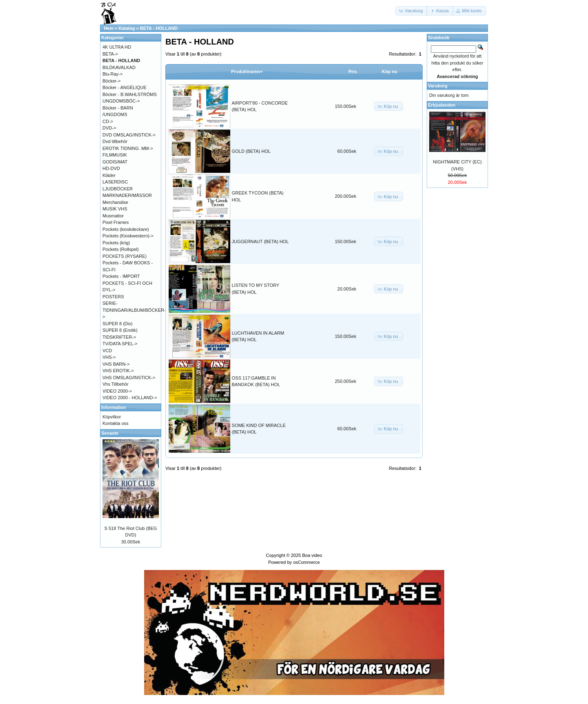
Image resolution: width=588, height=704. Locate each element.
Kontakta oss (116, 423)
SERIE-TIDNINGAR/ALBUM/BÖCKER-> (134, 310)
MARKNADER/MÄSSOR (127, 195)
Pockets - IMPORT (121, 276)
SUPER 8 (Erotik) (120, 330)
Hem (109, 28)
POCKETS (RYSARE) (125, 256)
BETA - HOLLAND (159, 28)
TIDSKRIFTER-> (119, 337)
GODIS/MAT (115, 162)
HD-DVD (111, 168)
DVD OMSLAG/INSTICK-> (129, 135)
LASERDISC (115, 182)
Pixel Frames (116, 222)
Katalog (127, 28)
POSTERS (113, 297)
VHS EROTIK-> (118, 371)
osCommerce (306, 562)
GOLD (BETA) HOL (251, 151)
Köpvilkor (112, 417)
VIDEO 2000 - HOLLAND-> (130, 398)
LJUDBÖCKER (118, 189)
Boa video (312, 555)
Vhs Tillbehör (116, 384)
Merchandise (115, 202)
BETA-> (110, 54)
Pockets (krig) (116, 243)
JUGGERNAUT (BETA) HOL (261, 241)
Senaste (110, 433)
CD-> (108, 121)
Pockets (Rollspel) (121, 249)
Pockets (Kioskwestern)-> (128, 236)
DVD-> (109, 128)
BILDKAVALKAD (119, 67)
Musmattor (113, 216)
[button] (412, 11)
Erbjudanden (442, 105)
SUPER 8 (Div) (117, 324)
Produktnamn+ (247, 72)
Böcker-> (111, 81)
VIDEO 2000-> (117, 391)
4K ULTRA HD (117, 47)
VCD (107, 351)
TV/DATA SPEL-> (120, 344)
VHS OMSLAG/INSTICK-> (129, 378)
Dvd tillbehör (115, 141)
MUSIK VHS (115, 209)
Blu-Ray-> (112, 74)
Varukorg (438, 86)
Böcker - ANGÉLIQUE (125, 87)
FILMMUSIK (115, 155)
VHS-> (109, 357)
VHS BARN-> (116, 364)
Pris (353, 72)
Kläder (109, 175)
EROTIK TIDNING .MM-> (128, 148)
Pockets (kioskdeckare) (126, 229)
